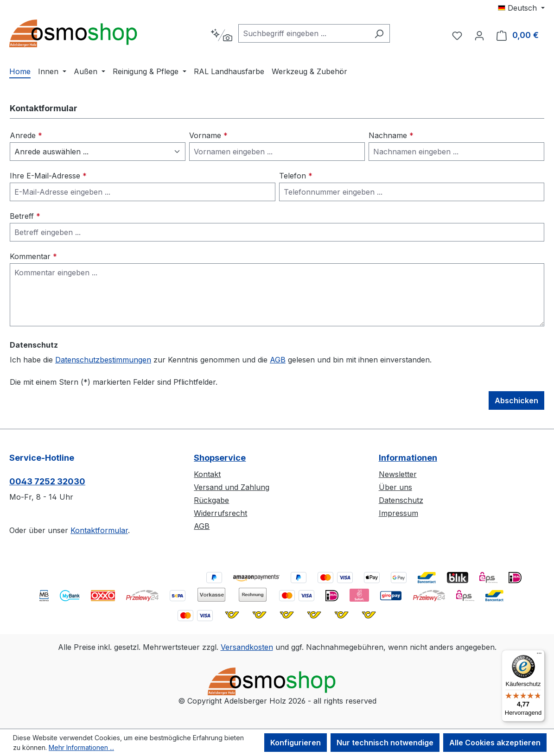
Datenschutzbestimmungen (103, 360)
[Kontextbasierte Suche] (221, 35)
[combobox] (303, 33)
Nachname (391, 135)
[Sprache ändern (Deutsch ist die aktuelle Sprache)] (521, 8)
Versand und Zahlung (232, 487)
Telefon (296, 176)
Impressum (398, 513)
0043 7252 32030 (47, 481)
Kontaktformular (99, 530)
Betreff (25, 216)
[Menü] (539, 655)
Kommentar (33, 256)
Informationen (408, 458)
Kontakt (207, 474)
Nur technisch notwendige (385, 743)
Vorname (208, 135)
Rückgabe (211, 500)
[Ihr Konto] (479, 35)
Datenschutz (401, 500)
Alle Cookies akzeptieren (495, 743)
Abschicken (516, 400)
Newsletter (398, 474)
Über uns (395, 487)
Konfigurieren (296, 743)
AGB (278, 360)
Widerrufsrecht (220, 513)
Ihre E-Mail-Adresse (48, 176)
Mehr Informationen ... (81, 747)
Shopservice (220, 458)
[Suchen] (379, 33)
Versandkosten (247, 647)
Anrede (26, 135)
